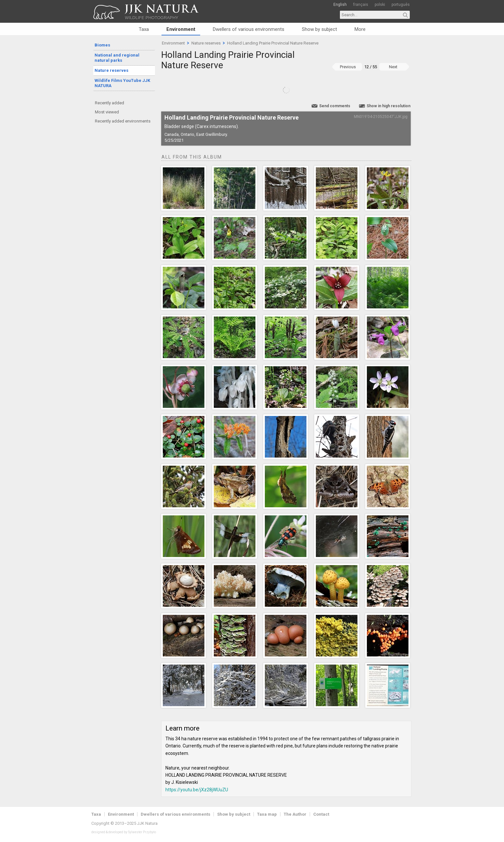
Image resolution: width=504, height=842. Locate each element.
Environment (181, 29)
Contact (321, 814)
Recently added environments (123, 121)
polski (380, 5)
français (361, 5)
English (340, 5)
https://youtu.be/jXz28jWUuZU (197, 790)
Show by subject (319, 29)
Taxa (144, 29)
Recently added (110, 103)
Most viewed (107, 112)
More (360, 29)
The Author (295, 814)
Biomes (102, 45)
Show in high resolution (388, 106)
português (401, 5)
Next (393, 67)
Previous (348, 67)
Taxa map (267, 814)
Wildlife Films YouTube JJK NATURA (122, 83)
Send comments (335, 106)
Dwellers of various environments (249, 29)
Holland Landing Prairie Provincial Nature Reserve (273, 43)
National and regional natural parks (117, 58)
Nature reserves (111, 70)
